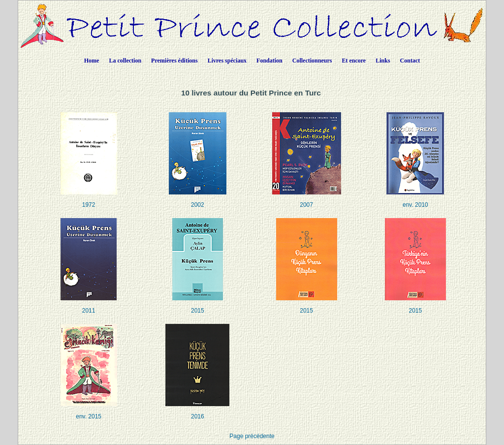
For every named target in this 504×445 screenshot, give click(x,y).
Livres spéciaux (227, 61)
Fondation (269, 61)
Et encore (354, 61)
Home (92, 61)
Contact (410, 61)
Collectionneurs (312, 61)
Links (383, 61)
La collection (125, 61)
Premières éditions (174, 61)
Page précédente (252, 436)
